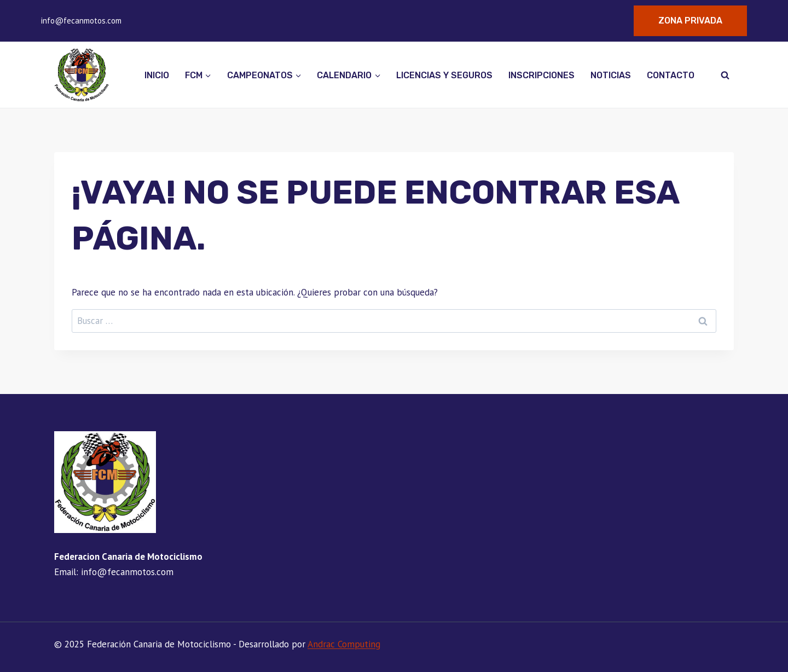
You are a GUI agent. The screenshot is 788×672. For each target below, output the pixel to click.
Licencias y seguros (444, 75)
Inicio (157, 75)
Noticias (611, 75)
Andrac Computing (344, 644)
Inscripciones (541, 75)
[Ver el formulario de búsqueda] (725, 75)
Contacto (671, 75)
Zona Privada (690, 21)
